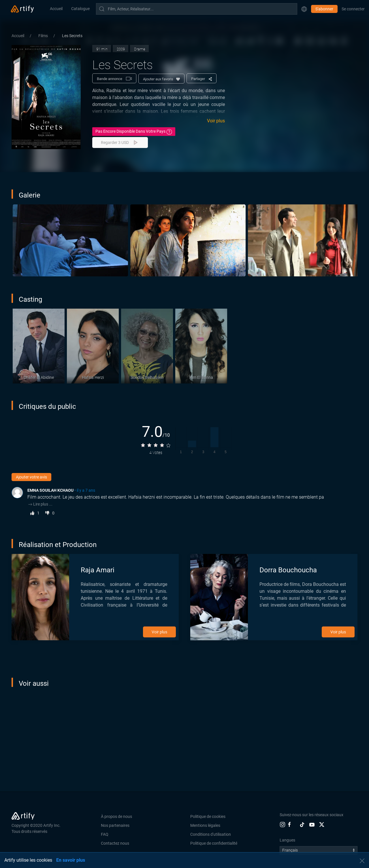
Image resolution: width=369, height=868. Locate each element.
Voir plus (216, 121)
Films (44, 36)
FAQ (105, 834)
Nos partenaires (115, 825)
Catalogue (80, 9)
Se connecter (353, 9)
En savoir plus (71, 860)
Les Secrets (72, 36)
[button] (304, 9)
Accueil (56, 9)
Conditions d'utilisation (211, 834)
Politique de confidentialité (214, 843)
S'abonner (324, 9)
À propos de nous (116, 816)
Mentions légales (205, 825)
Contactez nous (115, 843)
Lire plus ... (40, 504)
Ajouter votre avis (31, 477)
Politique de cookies (208, 816)
